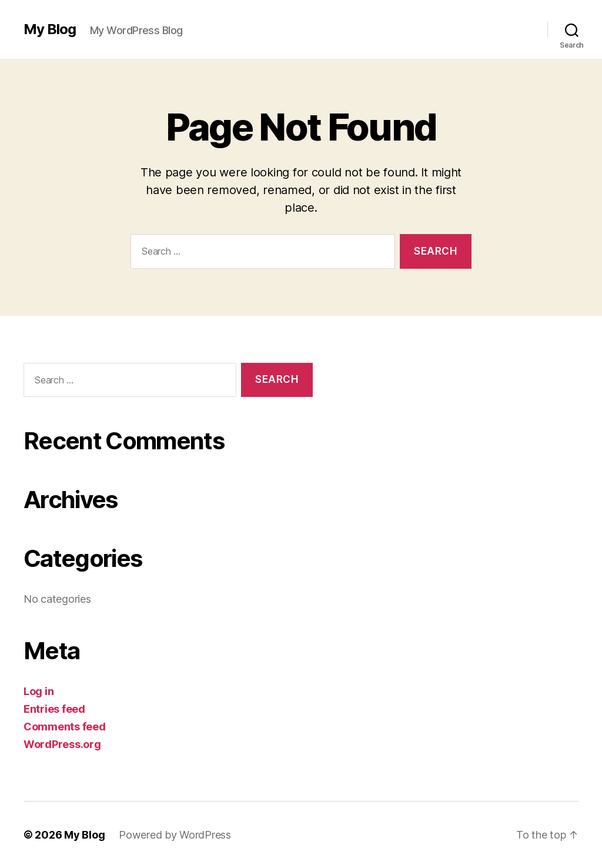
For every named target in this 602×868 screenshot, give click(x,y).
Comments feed (65, 727)
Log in (39, 691)
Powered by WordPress (175, 835)
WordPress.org (62, 744)
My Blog (50, 29)
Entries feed (54, 709)
